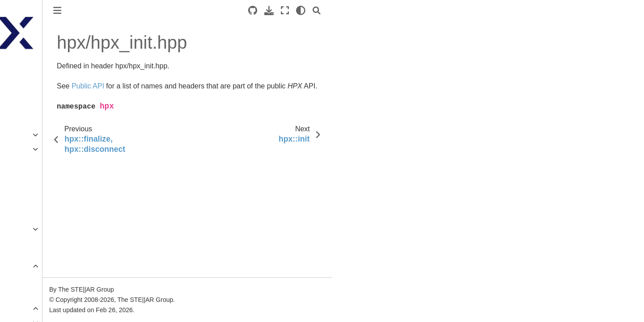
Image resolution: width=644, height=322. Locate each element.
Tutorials (27, 121)
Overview (28, 229)
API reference (35, 266)
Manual (25, 149)
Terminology (32, 163)
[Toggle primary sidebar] (148, 10)
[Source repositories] (343, 10)
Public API (36, 280)
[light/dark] (392, 10)
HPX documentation (43, 69)
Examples (28, 135)
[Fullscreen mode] (376, 10)
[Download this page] (360, 10)
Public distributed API (52, 295)
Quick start (30, 106)
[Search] (407, 10)
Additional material (41, 192)
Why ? (30, 177)
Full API (33, 309)
